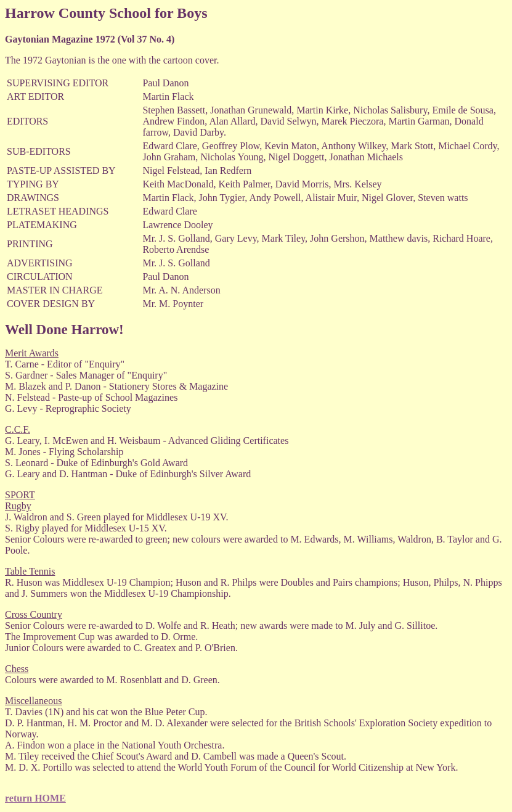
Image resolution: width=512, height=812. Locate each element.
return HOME (35, 798)
